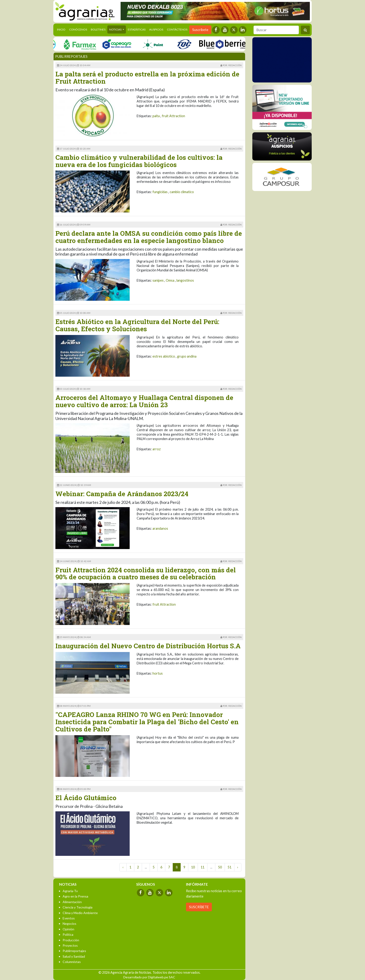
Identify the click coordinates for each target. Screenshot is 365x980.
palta (156, 116)
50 (220, 867)
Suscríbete (200, 30)
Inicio (62, 29)
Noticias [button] (116, 29)
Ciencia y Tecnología (78, 907)
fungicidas (160, 192)
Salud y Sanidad (74, 956)
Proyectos (70, 945)
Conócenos (78, 29)
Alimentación (72, 902)
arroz (157, 449)
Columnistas (72, 962)
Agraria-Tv (70, 891)
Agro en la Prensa (75, 896)
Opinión (68, 929)
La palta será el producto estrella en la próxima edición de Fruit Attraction (147, 78)
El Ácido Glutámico (86, 798)
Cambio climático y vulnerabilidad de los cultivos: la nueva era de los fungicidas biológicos (139, 161)
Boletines (98, 29)
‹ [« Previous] (123, 867)
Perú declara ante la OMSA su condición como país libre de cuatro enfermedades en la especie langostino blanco (149, 237)
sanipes (158, 280)
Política (68, 934)
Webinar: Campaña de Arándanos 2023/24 (122, 494)
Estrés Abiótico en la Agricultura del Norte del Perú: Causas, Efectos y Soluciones (137, 325)
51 (230, 867)
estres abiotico (164, 356)
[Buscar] (276, 30)
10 (193, 867)
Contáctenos (177, 29)
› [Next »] (238, 867)
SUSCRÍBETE (199, 907)
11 (203, 867)
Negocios (69, 924)
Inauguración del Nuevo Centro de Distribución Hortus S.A (148, 646)
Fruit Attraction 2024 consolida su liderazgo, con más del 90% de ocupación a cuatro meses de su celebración (146, 574)
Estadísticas (137, 29)
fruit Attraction (173, 116)
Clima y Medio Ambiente (80, 913)
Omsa (170, 280)
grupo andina (187, 356)
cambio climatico (182, 192)
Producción (71, 940)
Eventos (69, 918)
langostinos (185, 280)
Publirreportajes (74, 951)
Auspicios (156, 29)
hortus (158, 673)
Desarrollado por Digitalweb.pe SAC (149, 977)
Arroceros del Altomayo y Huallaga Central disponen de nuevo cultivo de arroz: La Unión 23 (144, 401)
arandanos (160, 528)
